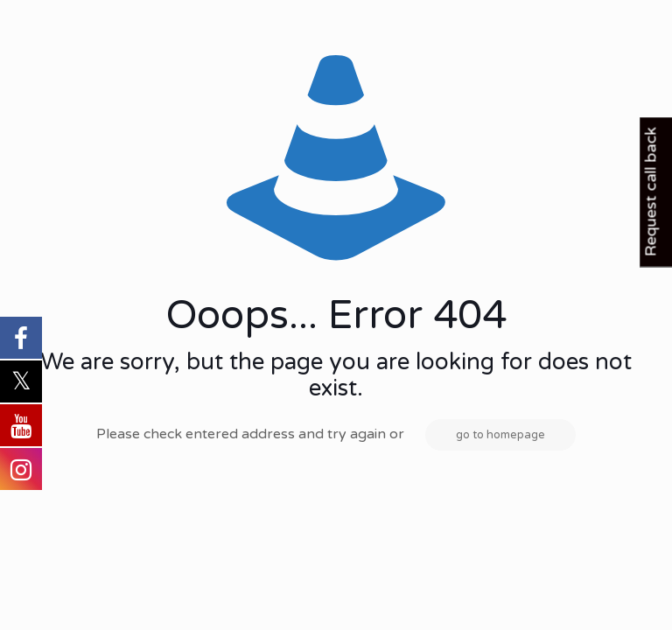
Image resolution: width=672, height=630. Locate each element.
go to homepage (500, 435)
